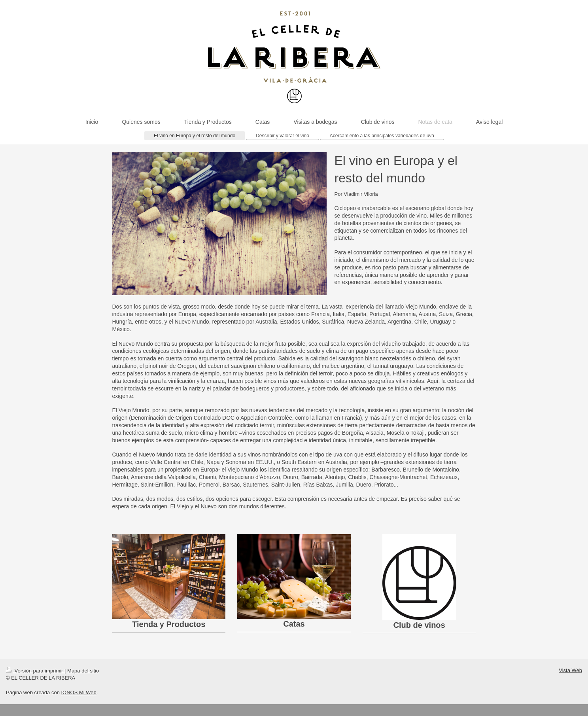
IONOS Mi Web (78, 692)
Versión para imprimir (35, 671)
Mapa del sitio (83, 671)
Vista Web (570, 670)
